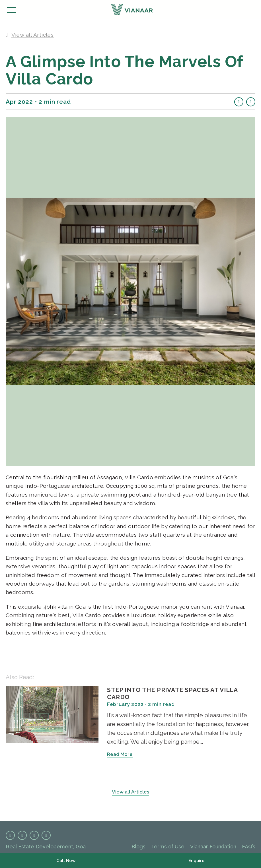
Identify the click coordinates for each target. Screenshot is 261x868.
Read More (120, 756)
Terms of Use (168, 847)
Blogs (138, 847)
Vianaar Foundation (213, 847)
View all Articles (130, 794)
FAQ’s (249, 847)
